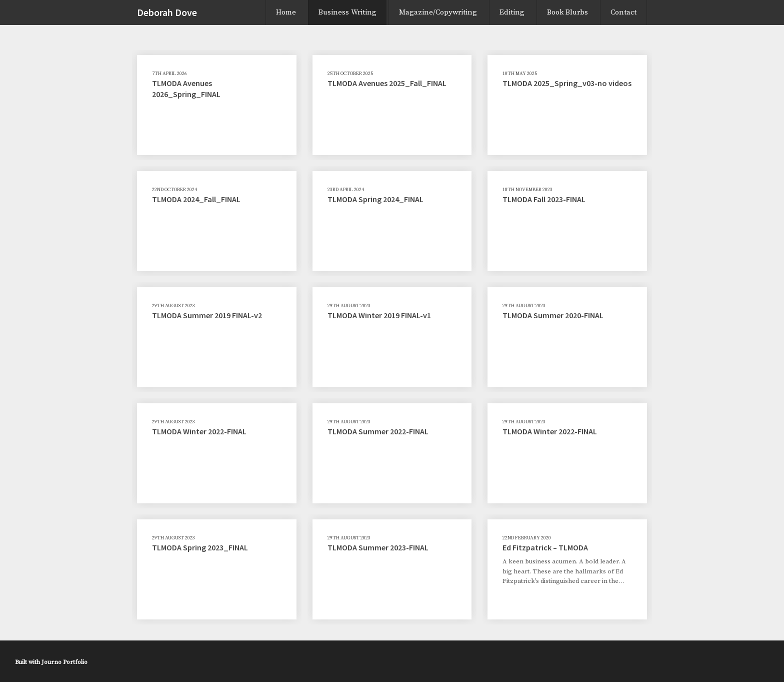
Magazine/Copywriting (438, 12)
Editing (512, 12)
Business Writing (347, 12)
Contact (623, 12)
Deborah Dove (167, 12)
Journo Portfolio (64, 662)
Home (286, 12)
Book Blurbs (567, 12)
